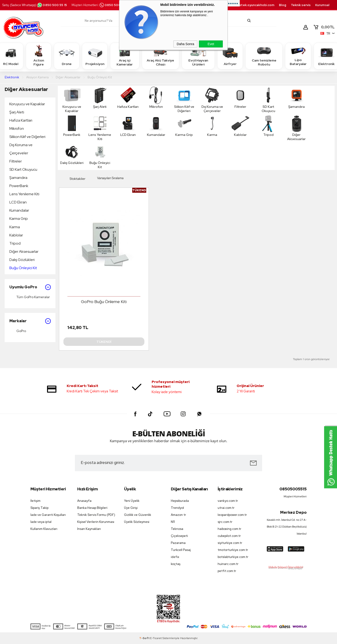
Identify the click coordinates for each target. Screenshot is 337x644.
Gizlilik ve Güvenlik (138, 515)
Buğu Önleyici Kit (23, 268)
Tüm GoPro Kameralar (30, 297)
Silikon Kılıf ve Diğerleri (27, 137)
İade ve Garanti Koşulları (48, 515)
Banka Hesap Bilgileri (92, 508)
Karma (15, 227)
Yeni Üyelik (132, 501)
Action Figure (39, 56)
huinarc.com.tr (228, 564)
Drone (67, 56)
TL (324, 27)
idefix (175, 557)
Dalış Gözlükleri (22, 260)
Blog (282, 5)
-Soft (145, 638)
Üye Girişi (131, 508)
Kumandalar (19, 210)
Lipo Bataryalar (298, 56)
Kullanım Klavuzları (44, 529)
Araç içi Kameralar (125, 56)
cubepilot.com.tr (229, 536)
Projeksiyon (95, 56)
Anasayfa (84, 501)
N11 (173, 522)
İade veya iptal (41, 522)
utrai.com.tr (226, 508)
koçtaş (176, 564)
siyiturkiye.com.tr (230, 543)
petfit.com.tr (227, 571)
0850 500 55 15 (52, 5)
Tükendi (104, 342)
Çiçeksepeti (179, 536)
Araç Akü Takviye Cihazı (160, 56)
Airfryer (230, 56)
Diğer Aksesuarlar (26, 89)
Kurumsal (322, 5)
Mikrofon (17, 128)
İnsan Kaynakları (89, 529)
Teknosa (177, 529)
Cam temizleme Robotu (264, 56)
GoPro (18, 331)
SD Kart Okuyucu (23, 169)
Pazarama (178, 543)
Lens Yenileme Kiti (24, 194)
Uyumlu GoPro (30, 287)
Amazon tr (178, 515)
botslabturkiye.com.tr (233, 557)
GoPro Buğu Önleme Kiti (104, 302)
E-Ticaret (156, 638)
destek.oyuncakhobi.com (255, 5)
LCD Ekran (18, 202)
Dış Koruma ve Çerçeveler (21, 149)
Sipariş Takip (39, 508)
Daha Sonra (185, 44)
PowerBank (19, 186)
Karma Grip (19, 219)
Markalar (30, 321)
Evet (211, 44)
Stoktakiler (74, 179)
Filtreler (16, 161)
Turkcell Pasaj (181, 550)
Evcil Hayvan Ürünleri (198, 56)
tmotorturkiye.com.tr (233, 550)
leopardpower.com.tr (232, 515)
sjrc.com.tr (225, 522)
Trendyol (177, 508)
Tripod (15, 243)
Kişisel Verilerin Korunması (96, 522)
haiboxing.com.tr (229, 529)
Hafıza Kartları (21, 120)
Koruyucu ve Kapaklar (27, 104)
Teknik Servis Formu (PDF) (96, 515)
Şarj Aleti (17, 112)
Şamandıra (18, 178)
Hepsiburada (180, 501)
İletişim (35, 501)
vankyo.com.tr (228, 501)
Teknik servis (301, 5)
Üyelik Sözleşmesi (137, 522)
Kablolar (16, 235)
